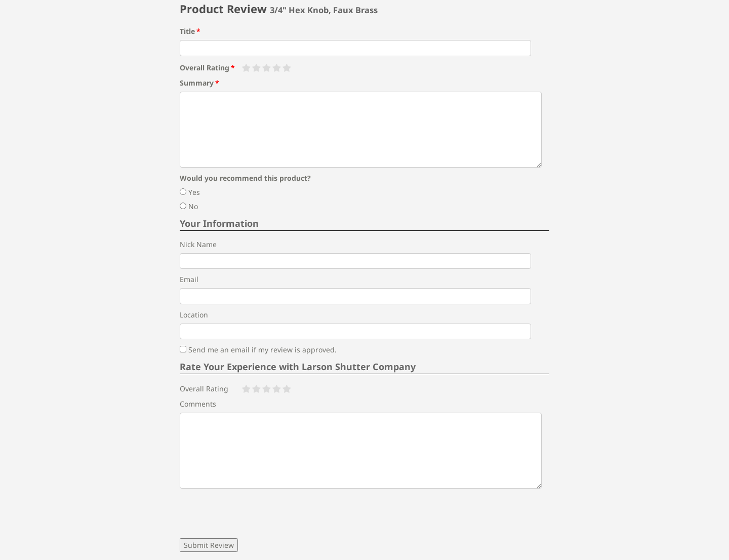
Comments (198, 404)
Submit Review (209, 545)
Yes (190, 192)
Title (187, 31)
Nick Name (198, 244)
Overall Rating (205, 68)
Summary (197, 83)
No (189, 206)
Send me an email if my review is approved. (258, 350)
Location (194, 315)
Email (189, 279)
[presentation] (257, 513)
